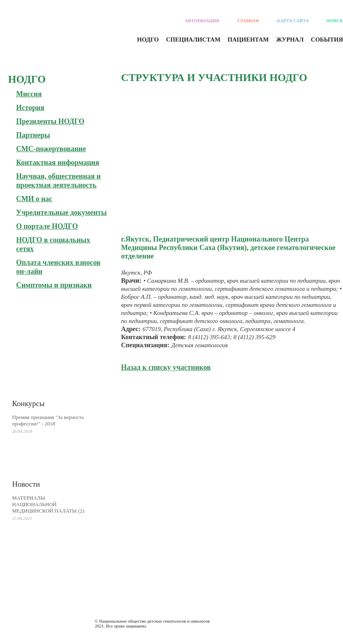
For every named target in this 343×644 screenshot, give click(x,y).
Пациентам (248, 40)
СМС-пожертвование (51, 149)
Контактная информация (58, 163)
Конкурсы (28, 403)
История (30, 108)
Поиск (335, 21)
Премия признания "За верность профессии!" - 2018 (48, 420)
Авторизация (202, 21)
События (327, 40)
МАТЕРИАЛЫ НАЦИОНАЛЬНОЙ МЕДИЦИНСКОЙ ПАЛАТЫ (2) (48, 504)
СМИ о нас (34, 199)
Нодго (148, 40)
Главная (248, 21)
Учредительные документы (61, 213)
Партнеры (33, 135)
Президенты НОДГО (50, 121)
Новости (26, 484)
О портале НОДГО (47, 226)
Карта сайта (293, 21)
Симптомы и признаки (54, 285)
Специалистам (193, 40)
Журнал (290, 40)
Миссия (29, 94)
